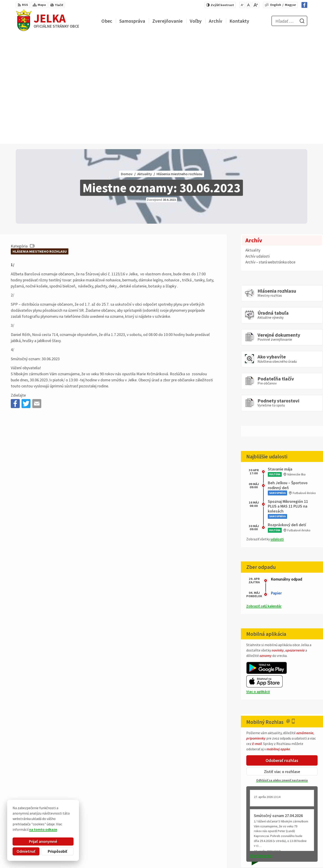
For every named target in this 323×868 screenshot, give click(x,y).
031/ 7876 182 (289, 843)
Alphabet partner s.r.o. (74, 818)
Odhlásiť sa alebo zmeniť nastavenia (282, 671)
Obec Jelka (49, 822)
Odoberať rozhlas (282, 651)
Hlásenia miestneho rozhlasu (40, 142)
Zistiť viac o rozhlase (282, 662)
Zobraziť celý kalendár (264, 497)
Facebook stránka (293, 854)
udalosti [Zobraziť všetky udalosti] (277, 430)
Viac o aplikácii (258, 582)
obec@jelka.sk (290, 848)
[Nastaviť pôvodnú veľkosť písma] (248, 5)
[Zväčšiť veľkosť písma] (256, 5)
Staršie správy (261, 746)
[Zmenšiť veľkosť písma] (242, 5)
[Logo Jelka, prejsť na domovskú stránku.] (47, 21)
